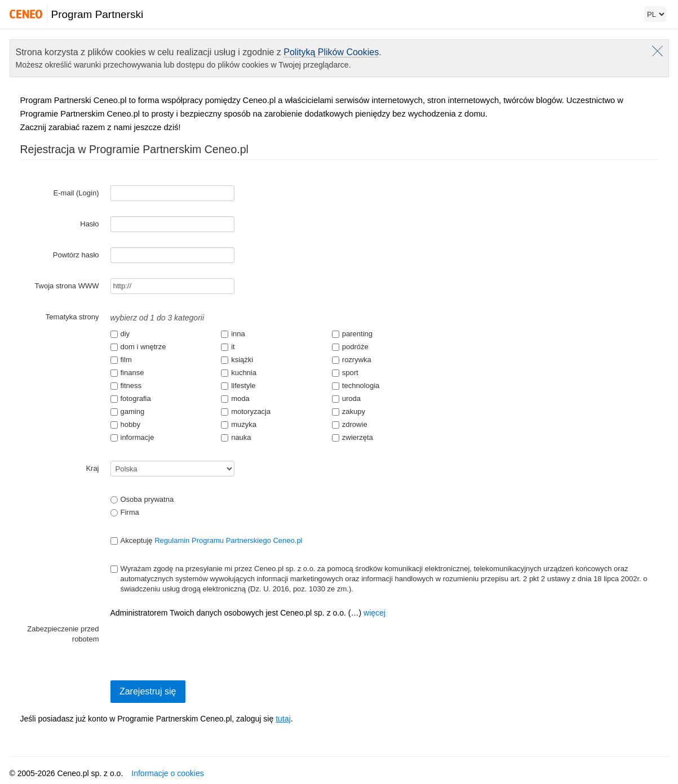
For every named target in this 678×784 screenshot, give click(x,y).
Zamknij (657, 51)
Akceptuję (207, 540)
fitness (126, 386)
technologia (356, 386)
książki (237, 360)
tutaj (283, 719)
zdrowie (350, 424)
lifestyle (238, 386)
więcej (375, 613)
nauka (236, 437)
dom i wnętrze (138, 347)
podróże (350, 347)
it (228, 347)
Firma (125, 512)
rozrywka (352, 360)
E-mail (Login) (76, 193)
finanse (127, 373)
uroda (346, 398)
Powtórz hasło (76, 255)
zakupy (349, 411)
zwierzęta (353, 437)
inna (233, 334)
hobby (125, 424)
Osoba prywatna (142, 499)
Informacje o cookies (167, 773)
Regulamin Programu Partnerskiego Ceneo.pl (228, 540)
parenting (352, 334)
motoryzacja (246, 411)
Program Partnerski (98, 14)
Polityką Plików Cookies (331, 52)
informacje (132, 437)
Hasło (89, 224)
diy (120, 334)
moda (235, 398)
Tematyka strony (72, 317)
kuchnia (239, 373)
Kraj (92, 468)
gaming (128, 411)
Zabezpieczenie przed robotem (63, 634)
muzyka (239, 424)
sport (345, 373)
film (121, 360)
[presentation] (196, 643)
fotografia (131, 398)
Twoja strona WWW (67, 286)
